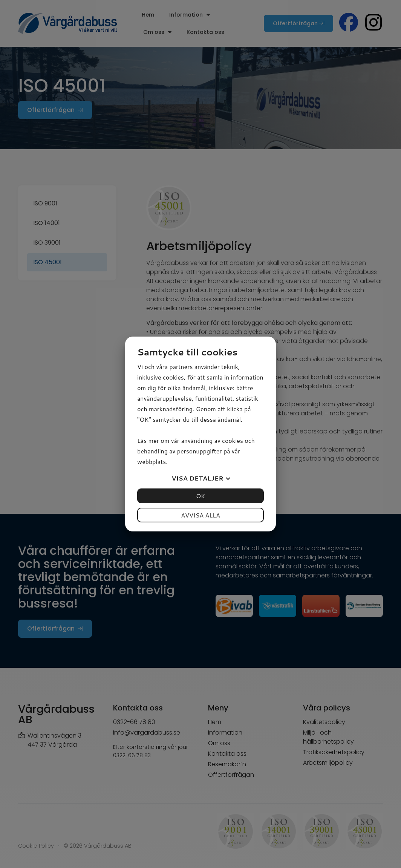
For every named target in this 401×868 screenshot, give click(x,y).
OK (200, 496)
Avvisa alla (200, 515)
